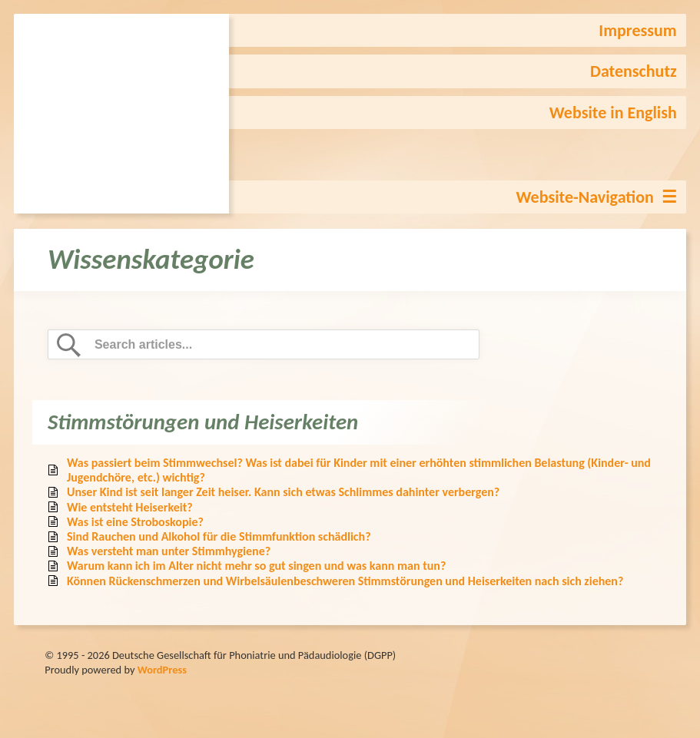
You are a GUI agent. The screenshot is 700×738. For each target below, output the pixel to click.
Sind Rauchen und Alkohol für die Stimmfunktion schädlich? (219, 536)
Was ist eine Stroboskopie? (135, 522)
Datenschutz (634, 71)
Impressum (637, 30)
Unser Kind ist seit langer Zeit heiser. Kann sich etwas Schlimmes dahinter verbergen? (283, 492)
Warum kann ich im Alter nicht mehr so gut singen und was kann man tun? (256, 566)
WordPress (162, 670)
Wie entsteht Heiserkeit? (130, 507)
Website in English (613, 113)
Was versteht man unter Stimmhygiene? (169, 551)
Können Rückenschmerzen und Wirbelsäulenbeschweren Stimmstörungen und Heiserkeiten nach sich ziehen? (345, 581)
